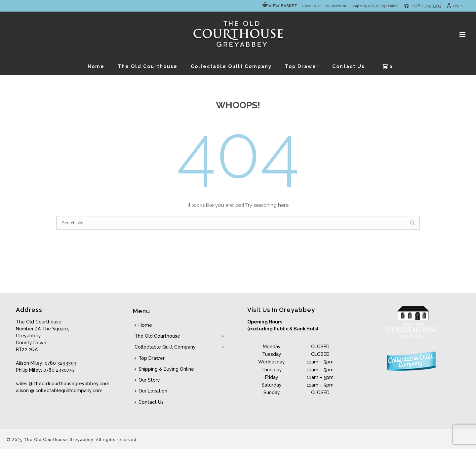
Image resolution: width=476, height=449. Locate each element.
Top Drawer (302, 66)
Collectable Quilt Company (231, 66)
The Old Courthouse (148, 66)
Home (96, 66)
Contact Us (348, 66)
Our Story (147, 380)
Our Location (151, 391)
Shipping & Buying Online (164, 369)
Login (455, 6)
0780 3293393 (427, 6)
